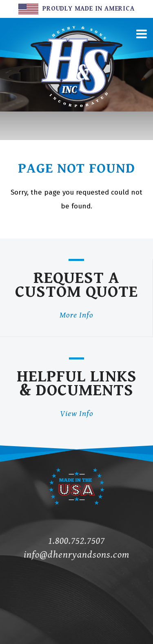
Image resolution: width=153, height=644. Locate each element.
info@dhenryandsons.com (77, 555)
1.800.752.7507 (76, 541)
